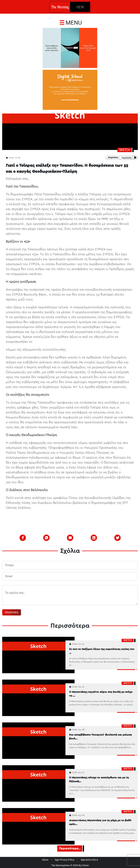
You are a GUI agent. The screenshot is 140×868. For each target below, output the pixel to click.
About (45, 860)
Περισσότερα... (70, 849)
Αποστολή (12, 612)
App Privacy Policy (65, 860)
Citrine (85, 865)
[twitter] (118, 538)
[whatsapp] (46, 538)
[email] (70, 538)
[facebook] (23, 538)
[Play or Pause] (136, 158)
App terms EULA (89, 860)
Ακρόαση (127, 158)
